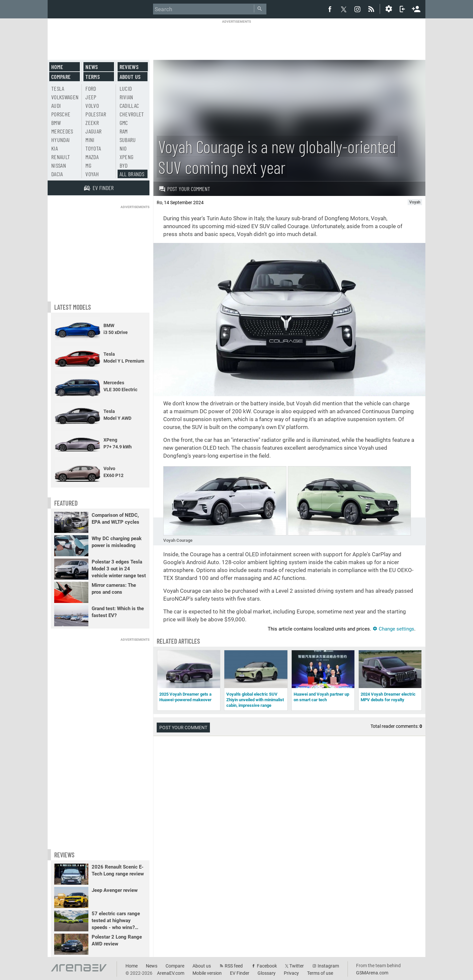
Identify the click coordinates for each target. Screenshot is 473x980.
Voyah (92, 174)
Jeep (91, 97)
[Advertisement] (236, 38)
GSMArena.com (372, 973)
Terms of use (320, 973)
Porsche (61, 114)
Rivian (126, 97)
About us (130, 77)
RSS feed (234, 966)
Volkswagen (65, 97)
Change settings (393, 629)
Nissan (59, 165)
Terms (93, 77)
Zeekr (92, 123)
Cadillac (129, 106)
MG (88, 165)
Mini (90, 140)
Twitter (297, 966)
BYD (124, 165)
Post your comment (184, 189)
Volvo (92, 106)
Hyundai (60, 140)
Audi (56, 106)
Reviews (129, 67)
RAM (124, 131)
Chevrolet (132, 114)
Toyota (93, 148)
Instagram (328, 966)
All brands (132, 174)
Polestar (96, 114)
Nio (123, 148)
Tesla (58, 88)
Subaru (128, 140)
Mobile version (207, 973)
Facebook (267, 966)
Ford (91, 88)
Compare (61, 77)
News (92, 67)
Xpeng (127, 157)
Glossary (267, 973)
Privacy (291, 973)
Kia (55, 148)
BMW (56, 123)
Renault (61, 157)
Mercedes (62, 131)
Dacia (57, 174)
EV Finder (240, 973)
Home (57, 67)
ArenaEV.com (171, 973)
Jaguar (93, 131)
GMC (124, 123)
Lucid (126, 88)
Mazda (92, 157)
